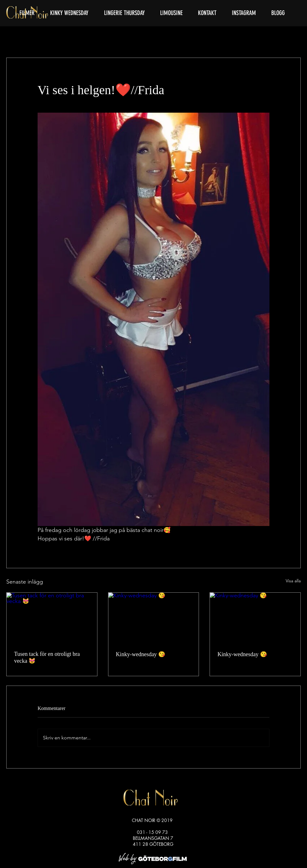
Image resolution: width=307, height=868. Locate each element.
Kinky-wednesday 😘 (140, 654)
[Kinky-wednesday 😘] (154, 618)
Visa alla (293, 581)
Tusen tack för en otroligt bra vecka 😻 (47, 657)
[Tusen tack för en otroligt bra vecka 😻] (52, 618)
